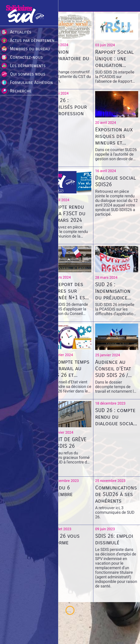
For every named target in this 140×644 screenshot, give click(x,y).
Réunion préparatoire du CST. (69, 58)
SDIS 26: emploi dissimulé (114, 539)
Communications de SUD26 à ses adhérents (116, 494)
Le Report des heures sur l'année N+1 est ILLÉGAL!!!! (68, 291)
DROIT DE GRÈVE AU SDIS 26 (67, 443)
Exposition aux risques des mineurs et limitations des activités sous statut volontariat (114, 136)
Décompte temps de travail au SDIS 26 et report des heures (69, 368)
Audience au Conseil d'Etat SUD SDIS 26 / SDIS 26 (113, 369)
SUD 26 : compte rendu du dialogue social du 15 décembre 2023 (115, 417)
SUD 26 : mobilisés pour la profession (68, 107)
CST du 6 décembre (61, 491)
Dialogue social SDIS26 (116, 181)
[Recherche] (134, 6)
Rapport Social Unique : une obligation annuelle (114, 59)
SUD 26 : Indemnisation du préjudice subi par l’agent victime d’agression (115, 291)
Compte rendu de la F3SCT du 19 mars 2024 (67, 213)
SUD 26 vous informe (64, 539)
